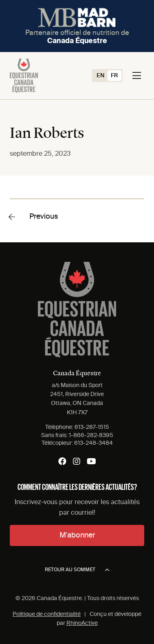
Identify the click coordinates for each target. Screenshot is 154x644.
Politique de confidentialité (47, 614)
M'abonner (77, 535)
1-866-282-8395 (91, 435)
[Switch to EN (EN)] (100, 76)
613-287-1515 (92, 427)
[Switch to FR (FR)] (114, 76)
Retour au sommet (77, 570)
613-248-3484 (93, 443)
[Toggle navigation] (137, 76)
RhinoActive (82, 623)
